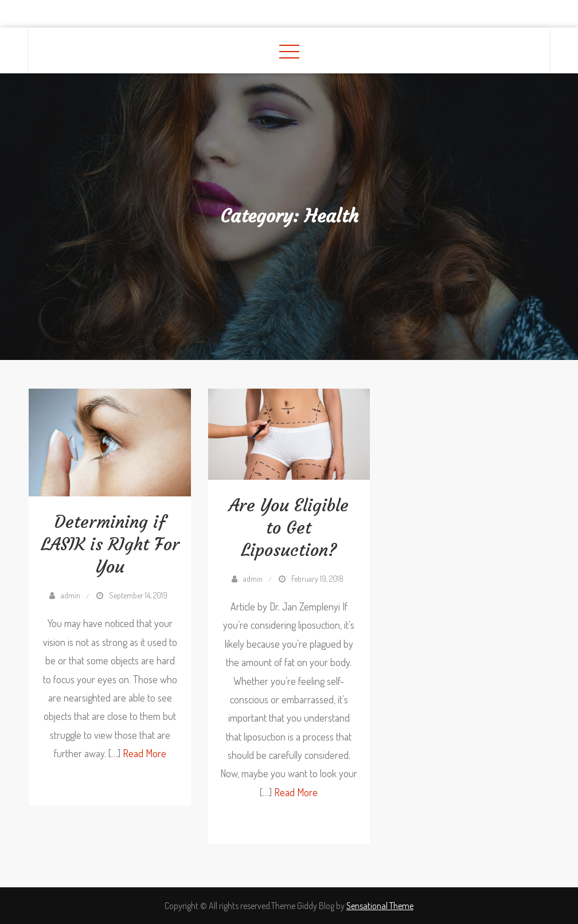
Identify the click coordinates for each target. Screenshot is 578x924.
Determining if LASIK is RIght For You (110, 544)
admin (71, 595)
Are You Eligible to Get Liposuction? (289, 528)
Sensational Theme (380, 906)
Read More (144, 753)
